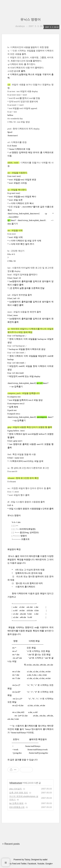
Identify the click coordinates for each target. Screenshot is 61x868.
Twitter (24, 864)
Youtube (41, 864)
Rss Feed (12, 864)
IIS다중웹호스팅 (17, 807)
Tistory (27, 860)
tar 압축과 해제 (16, 803)
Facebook (32, 864)
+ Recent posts (11, 844)
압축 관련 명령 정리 (19, 793)
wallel (45, 860)
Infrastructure (16, 783)
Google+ (49, 864)
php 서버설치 (16, 789)
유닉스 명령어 (31, 19)
